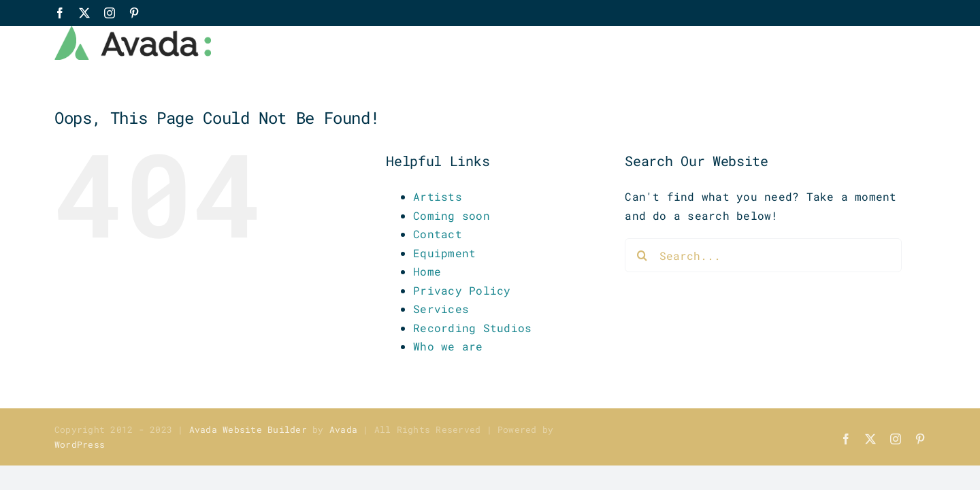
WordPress (80, 444)
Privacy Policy (462, 290)
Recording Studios (472, 328)
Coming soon (452, 215)
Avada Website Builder (248, 429)
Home (427, 271)
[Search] (642, 255)
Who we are (448, 346)
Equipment (444, 253)
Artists (438, 196)
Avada (343, 429)
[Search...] (763, 255)
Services (441, 309)
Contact (438, 234)
